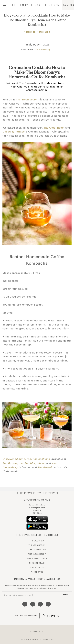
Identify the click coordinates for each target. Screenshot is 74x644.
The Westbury (37, 541)
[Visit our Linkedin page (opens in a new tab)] (48, 604)
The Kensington (13, 463)
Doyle (35, 5)
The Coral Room (54, 128)
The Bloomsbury (42, 49)
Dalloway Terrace (14, 132)
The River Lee (37, 567)
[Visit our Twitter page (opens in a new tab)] (33, 604)
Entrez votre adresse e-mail (18, 595)
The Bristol (45, 467)
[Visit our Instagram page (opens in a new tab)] (40, 604)
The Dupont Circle (37, 559)
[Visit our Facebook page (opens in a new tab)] (25, 604)
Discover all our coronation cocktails (26, 459)
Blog (8, 15)
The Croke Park (37, 563)
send (66, 595)
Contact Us (37, 631)
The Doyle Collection (37, 493)
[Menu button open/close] (4, 5)
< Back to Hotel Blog (37, 32)
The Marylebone (35, 463)
